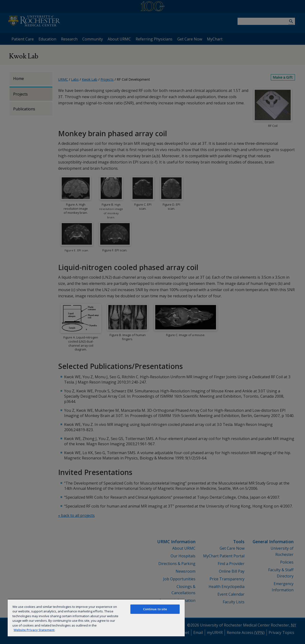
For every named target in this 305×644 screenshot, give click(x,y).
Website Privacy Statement (34, 630)
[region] (96, 618)
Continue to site (155, 609)
